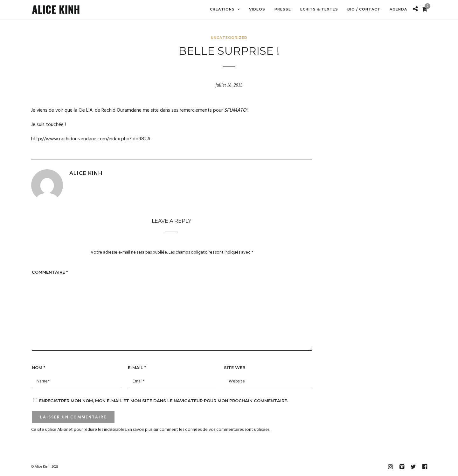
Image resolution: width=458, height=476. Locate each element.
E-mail (137, 367)
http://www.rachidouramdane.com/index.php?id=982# (91, 139)
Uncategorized (229, 38)
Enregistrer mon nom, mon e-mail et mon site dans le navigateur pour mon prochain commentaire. (163, 401)
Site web (235, 367)
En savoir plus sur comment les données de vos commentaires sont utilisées (198, 430)
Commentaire (50, 272)
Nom (38, 367)
